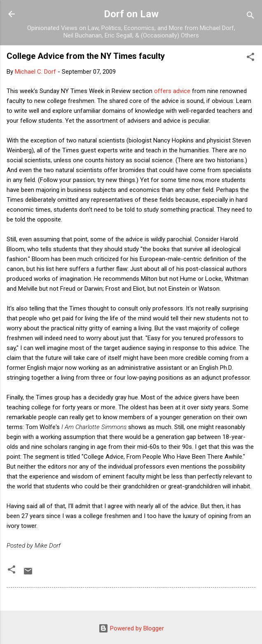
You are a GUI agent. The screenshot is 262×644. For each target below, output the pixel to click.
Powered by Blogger (131, 628)
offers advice (172, 91)
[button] (250, 58)
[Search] (250, 17)
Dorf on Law (131, 14)
